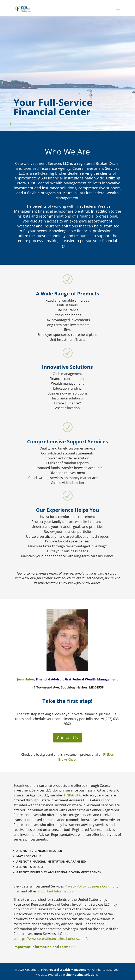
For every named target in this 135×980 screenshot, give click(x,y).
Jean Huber (26, 679)
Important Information (55, 891)
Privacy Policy (75, 886)
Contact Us (67, 738)
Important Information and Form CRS (44, 947)
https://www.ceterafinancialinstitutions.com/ (52, 939)
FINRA (69, 795)
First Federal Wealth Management (65, 970)
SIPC (78, 795)
